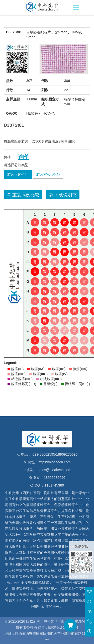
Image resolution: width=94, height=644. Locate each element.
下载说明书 (63, 195)
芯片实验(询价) (48, 174)
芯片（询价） (18, 174)
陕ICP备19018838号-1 (63, 628)
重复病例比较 (23, 195)
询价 (24, 157)
